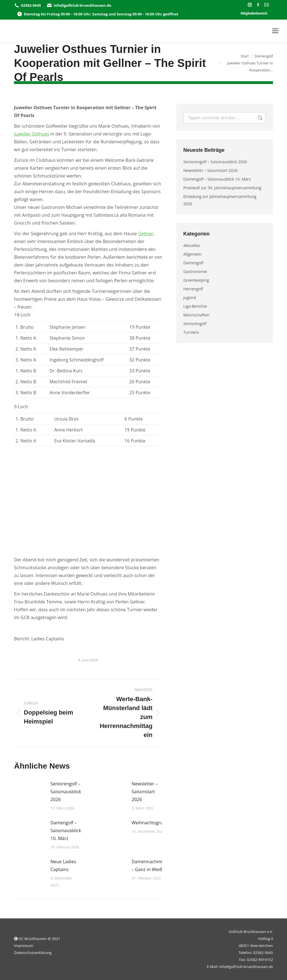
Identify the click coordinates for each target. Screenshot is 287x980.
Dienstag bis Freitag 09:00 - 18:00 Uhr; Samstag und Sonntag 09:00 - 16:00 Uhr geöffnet (98, 14)
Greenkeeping (196, 280)
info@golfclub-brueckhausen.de (79, 5)
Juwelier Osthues (32, 134)
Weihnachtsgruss (150, 823)
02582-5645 (27, 5)
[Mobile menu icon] (275, 31)
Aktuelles (192, 245)
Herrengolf (193, 289)
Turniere (191, 332)
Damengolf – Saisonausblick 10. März (66, 830)
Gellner (146, 234)
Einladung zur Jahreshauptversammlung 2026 (220, 200)
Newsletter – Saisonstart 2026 (145, 792)
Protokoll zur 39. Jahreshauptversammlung (222, 188)
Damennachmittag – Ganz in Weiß (151, 865)
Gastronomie (195, 271)
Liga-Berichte (195, 306)
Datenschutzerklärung (33, 953)
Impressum (24, 946)
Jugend (190, 297)
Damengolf (193, 263)
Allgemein (192, 254)
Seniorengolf (195, 324)
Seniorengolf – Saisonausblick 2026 (66, 792)
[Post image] (29, 792)
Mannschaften (196, 315)
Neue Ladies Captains (63, 865)
